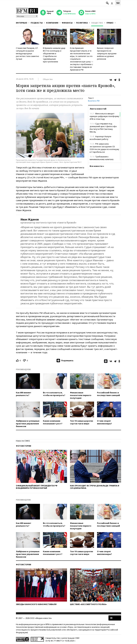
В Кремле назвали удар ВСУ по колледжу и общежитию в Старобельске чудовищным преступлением (54, 55)
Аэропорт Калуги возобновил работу (100, 138)
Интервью (22, 23)
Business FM (94, 101)
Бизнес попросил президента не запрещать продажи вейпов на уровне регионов (107, 53)
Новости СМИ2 (23, 441)
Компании (52, 23)
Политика (82, 23)
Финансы (67, 23)
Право (110, 23)
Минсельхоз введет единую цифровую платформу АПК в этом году (104, 116)
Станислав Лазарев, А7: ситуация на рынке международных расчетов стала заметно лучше (27, 53)
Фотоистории (24, 446)
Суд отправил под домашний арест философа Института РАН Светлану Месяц (103, 128)
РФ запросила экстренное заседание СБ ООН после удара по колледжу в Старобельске (104, 148)
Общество (97, 23)
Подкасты (37, 23)
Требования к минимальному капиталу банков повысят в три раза (102, 159)
